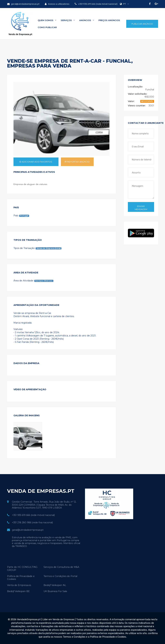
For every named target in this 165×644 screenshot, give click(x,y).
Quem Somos (47, 20)
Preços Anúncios (109, 20)
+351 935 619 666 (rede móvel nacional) (97, 4)
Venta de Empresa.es (19, 585)
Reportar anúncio (77, 162)
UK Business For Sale (55, 591)
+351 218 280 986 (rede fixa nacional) (32, 522)
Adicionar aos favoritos (36, 162)
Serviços (68, 20)
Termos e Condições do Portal (60, 576)
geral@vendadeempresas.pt (23, 4)
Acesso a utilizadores (57, 4)
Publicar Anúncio (142, 24)
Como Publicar (47, 27)
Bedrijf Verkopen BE (18, 591)
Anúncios (87, 20)
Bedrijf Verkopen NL (55, 585)
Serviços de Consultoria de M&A (61, 567)
